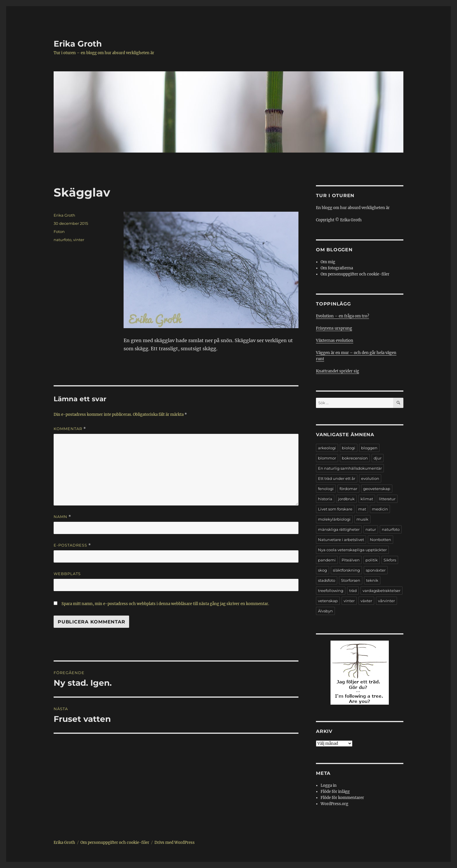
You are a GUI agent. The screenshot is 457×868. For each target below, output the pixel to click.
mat (362, 509)
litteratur (387, 499)
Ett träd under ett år (337, 478)
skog (322, 570)
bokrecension (355, 458)
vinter (79, 240)
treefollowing (331, 591)
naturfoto (63, 240)
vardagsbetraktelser (382, 591)
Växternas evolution (335, 341)
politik (372, 560)
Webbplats (67, 574)
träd (353, 591)
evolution (370, 478)
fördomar (348, 489)
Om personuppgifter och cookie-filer (355, 274)
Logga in (329, 785)
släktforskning (346, 570)
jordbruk (346, 499)
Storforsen (351, 580)
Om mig (328, 262)
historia (325, 499)
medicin (380, 509)
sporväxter (376, 570)
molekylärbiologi (334, 519)
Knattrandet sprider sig (338, 371)
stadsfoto (327, 580)
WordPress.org (334, 804)
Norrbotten (380, 540)
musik (362, 519)
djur (378, 458)
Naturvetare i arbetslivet (341, 540)
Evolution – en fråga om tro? (342, 316)
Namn (62, 517)
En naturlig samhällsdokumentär (350, 468)
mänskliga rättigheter (339, 529)
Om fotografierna (337, 268)
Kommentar (70, 429)
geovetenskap (377, 489)
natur (371, 529)
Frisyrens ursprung (334, 328)
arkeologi (327, 448)
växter (366, 601)
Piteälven (351, 560)
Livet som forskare (335, 509)
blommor (327, 458)
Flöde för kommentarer (342, 798)
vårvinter (386, 601)
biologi (349, 448)
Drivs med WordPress (175, 843)
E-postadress (72, 545)
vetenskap (328, 601)
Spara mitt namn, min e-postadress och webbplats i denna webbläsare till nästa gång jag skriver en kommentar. (165, 604)
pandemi (327, 560)
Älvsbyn (325, 611)
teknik (372, 580)
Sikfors (390, 560)
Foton (59, 231)
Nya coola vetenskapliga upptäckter (352, 550)
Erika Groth (78, 44)
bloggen (369, 448)
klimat (367, 499)
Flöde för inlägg (335, 792)
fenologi (326, 489)
